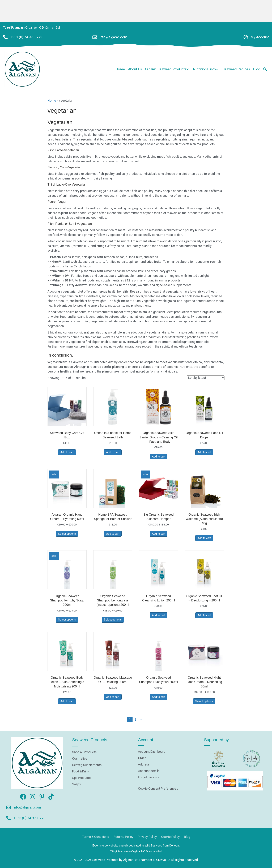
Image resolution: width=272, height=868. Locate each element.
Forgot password (150, 777)
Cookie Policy (170, 837)
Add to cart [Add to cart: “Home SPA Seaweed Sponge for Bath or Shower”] (113, 534)
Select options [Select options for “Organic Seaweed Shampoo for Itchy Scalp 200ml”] (67, 620)
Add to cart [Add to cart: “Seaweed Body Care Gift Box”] (67, 452)
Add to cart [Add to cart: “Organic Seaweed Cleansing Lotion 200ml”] (159, 615)
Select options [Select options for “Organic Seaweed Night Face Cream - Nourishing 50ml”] (204, 701)
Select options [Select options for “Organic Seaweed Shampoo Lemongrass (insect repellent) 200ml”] (113, 620)
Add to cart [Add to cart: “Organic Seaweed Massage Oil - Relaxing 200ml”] (113, 697)
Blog (187, 837)
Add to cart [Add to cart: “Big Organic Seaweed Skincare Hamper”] (159, 534)
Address (144, 765)
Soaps (76, 784)
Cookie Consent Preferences (158, 788)
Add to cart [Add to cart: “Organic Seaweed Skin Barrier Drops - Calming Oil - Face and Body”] (159, 457)
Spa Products (81, 778)
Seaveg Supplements (87, 765)
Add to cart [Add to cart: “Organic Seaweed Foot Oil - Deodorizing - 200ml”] (204, 615)
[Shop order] (206, 378)
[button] (188, 69)
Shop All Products (84, 752)
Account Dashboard (152, 752)
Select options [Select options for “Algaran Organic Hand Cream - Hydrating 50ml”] (67, 534)
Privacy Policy (147, 837)
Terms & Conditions (95, 837)
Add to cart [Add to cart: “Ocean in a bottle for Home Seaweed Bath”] (113, 452)
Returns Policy (123, 837)
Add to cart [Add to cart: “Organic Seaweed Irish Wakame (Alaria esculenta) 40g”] (204, 538)
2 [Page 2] (135, 719)
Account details (149, 771)
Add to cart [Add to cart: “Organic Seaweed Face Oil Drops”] (204, 452)
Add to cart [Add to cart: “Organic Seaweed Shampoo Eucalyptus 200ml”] (159, 697)
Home (52, 101)
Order (142, 758)
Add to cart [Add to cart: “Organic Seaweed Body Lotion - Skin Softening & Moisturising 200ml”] (67, 701)
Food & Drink (81, 771)
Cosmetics (80, 759)
